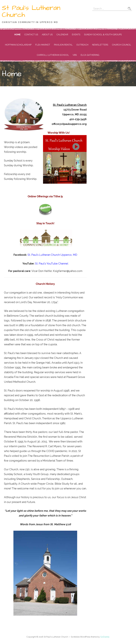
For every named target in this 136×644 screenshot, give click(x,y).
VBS (75, 55)
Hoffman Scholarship (18, 45)
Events (76, 35)
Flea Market (43, 45)
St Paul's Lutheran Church (31, 11)
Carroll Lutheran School (53, 55)
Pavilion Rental (63, 45)
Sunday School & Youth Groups (103, 35)
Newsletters (100, 45)
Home (17, 35)
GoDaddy (105, 637)
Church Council (122, 45)
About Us (47, 35)
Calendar (62, 35)
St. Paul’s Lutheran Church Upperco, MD (52, 255)
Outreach (82, 45)
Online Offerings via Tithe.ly (45, 196)
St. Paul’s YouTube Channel (51, 264)
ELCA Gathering (90, 55)
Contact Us (31, 35)
